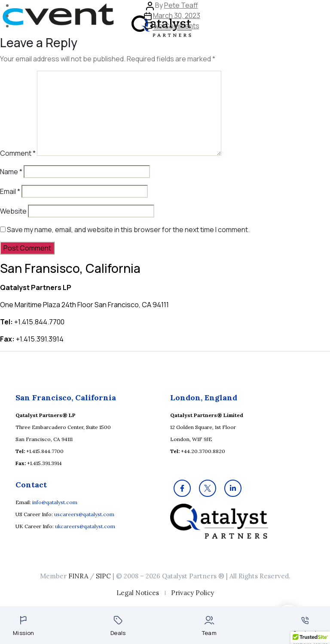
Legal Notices (138, 593)
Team (209, 626)
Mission (24, 626)
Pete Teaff (181, 5)
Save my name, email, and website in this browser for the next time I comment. (128, 230)
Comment (18, 153)
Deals (118, 626)
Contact (305, 627)
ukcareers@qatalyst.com (85, 526)
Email (10, 191)
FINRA (78, 576)
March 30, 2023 (177, 15)
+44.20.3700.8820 (203, 451)
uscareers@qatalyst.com (84, 514)
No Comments (177, 26)
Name (11, 172)
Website (13, 211)
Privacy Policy (192, 593)
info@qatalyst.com (55, 502)
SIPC (103, 576)
